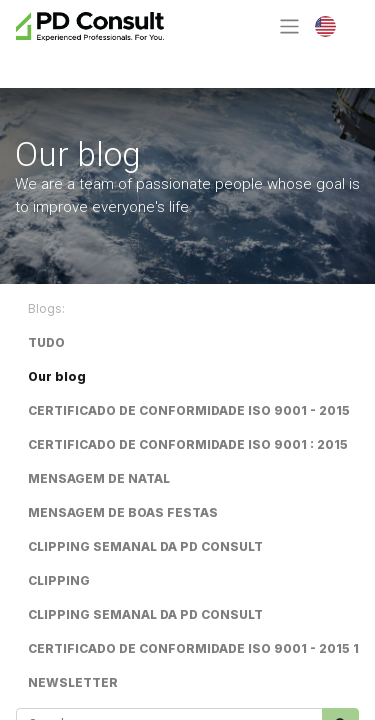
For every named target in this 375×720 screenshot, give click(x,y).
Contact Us (88, 62)
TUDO (46, 342)
